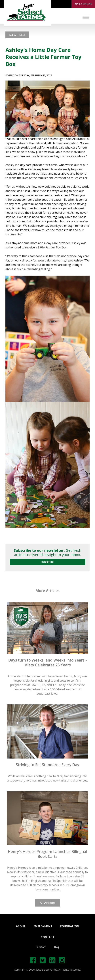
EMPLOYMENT (43, 926)
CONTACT (47, 937)
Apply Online (83, 4)
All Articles (17, 35)
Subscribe (47, 562)
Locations (41, 947)
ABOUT (21, 926)
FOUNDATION (70, 926)
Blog (57, 947)
